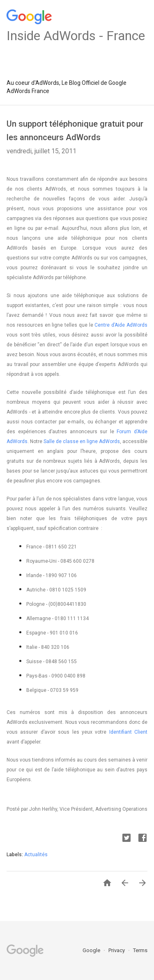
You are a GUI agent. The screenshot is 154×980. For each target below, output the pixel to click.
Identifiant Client (128, 732)
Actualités (36, 855)
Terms (140, 950)
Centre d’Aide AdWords (121, 325)
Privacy (117, 950)
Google (92, 950)
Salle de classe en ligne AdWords (82, 441)
